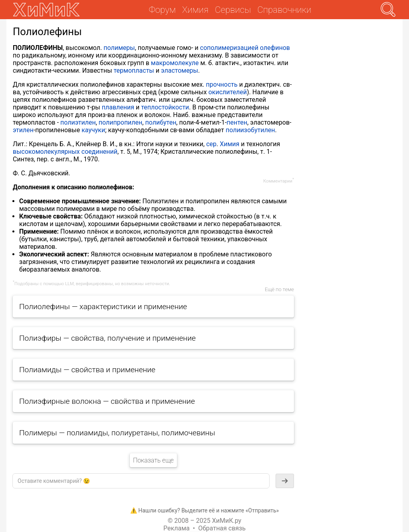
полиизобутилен (250, 130)
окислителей (228, 92)
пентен (237, 122)
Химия (229, 144)
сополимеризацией (229, 48)
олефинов (275, 48)
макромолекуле (175, 63)
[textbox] (141, 481)
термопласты (134, 70)
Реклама (177, 528)
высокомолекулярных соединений (65, 152)
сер (211, 144)
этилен (23, 130)
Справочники (284, 10)
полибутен (161, 122)
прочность (222, 84)
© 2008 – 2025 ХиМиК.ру (204, 521)
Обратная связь (222, 528)
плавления (118, 107)
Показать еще (153, 460)
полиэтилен (78, 122)
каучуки (93, 130)
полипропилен (121, 122)
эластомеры (180, 70)
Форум (162, 10)
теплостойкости (165, 107)
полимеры (119, 48)
